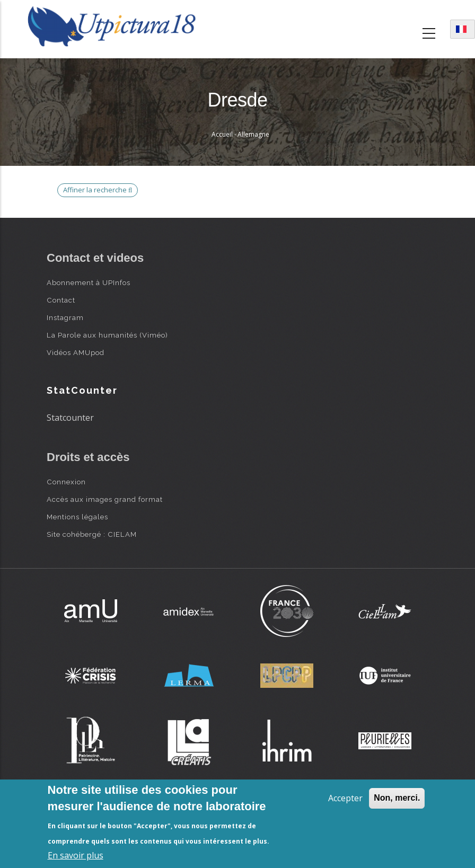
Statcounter (70, 418)
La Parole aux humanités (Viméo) (107, 335)
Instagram (65, 317)
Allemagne (253, 134)
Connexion (66, 482)
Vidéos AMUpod (76, 352)
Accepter (345, 798)
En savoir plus (76, 855)
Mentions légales (77, 517)
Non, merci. (397, 798)
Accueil (222, 134)
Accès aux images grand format (105, 499)
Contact (61, 300)
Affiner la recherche (98, 190)
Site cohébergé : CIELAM (92, 534)
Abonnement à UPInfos (89, 282)
